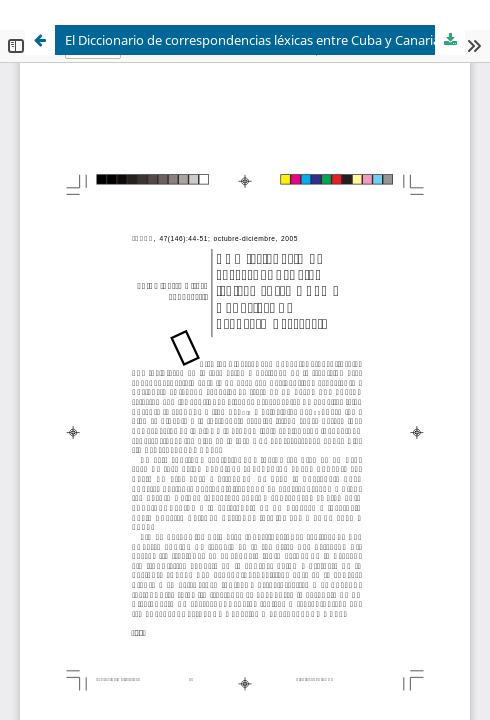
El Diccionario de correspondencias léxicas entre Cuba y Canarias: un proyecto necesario (265, 40)
